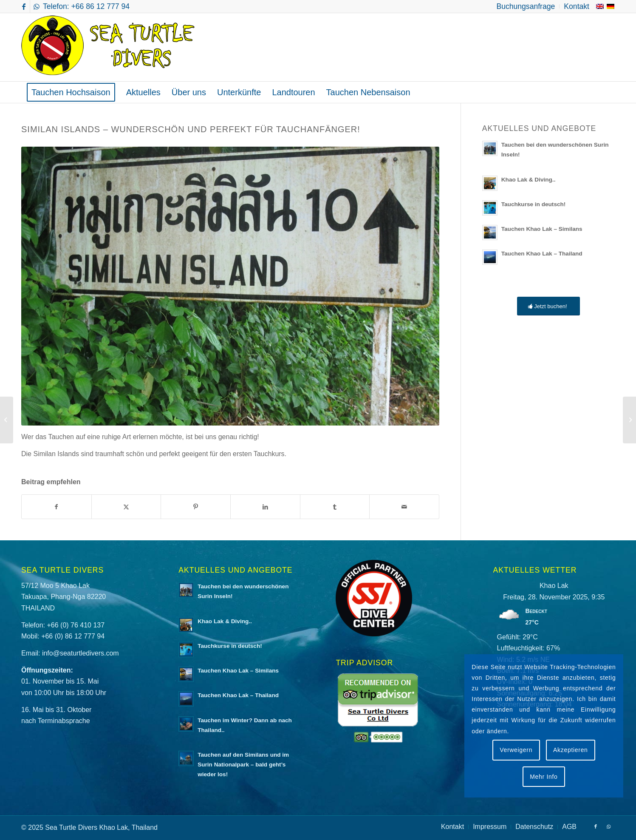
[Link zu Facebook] (24, 6)
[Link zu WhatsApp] (37, 6)
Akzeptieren (571, 750)
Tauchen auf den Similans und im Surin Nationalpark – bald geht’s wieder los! (243, 765)
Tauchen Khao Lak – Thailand (542, 254)
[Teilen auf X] (126, 507)
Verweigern (516, 750)
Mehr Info (544, 777)
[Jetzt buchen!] (548, 306)
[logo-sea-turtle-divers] (109, 47)
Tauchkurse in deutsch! (534, 204)
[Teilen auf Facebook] (57, 507)
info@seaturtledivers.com (81, 653)
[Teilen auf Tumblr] (335, 507)
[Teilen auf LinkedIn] (265, 507)
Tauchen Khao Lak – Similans (542, 229)
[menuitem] (526, 6)
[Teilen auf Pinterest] (196, 507)
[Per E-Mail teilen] (404, 507)
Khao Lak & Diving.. (529, 180)
